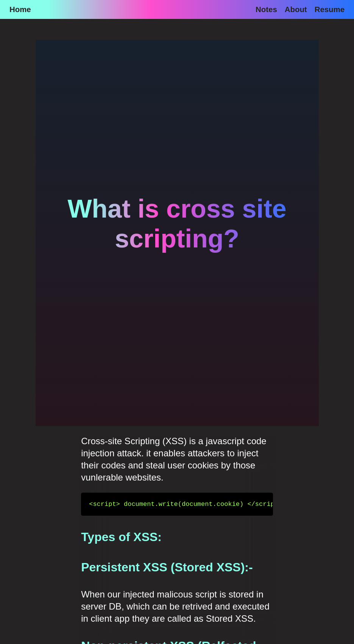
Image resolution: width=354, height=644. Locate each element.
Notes (266, 9)
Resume (330, 9)
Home (20, 9)
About (296, 9)
